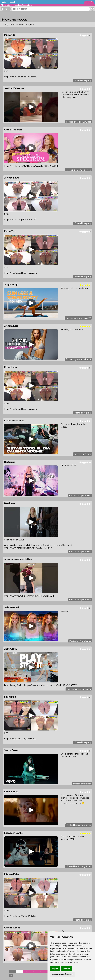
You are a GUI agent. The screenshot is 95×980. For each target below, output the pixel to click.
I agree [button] (55, 969)
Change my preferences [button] (62, 974)
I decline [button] (67, 969)
